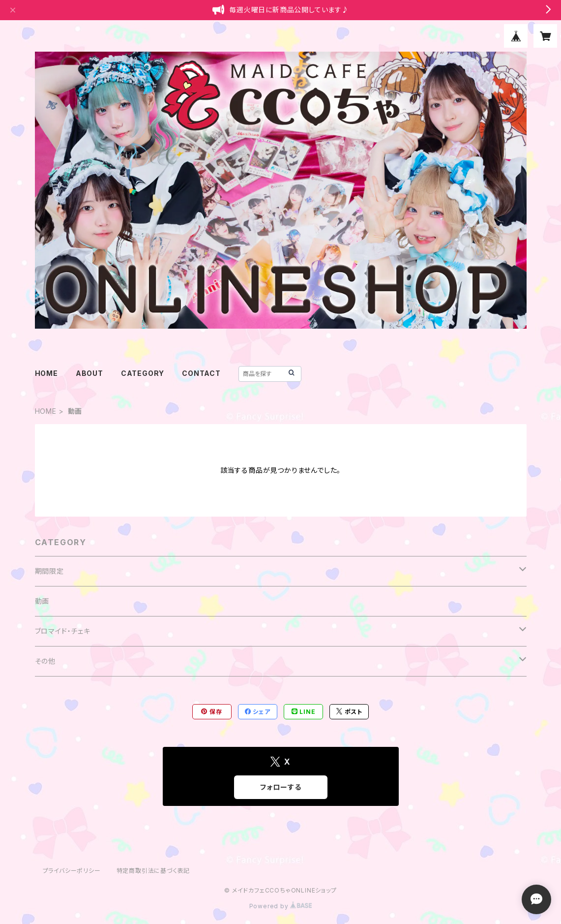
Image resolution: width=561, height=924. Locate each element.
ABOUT (89, 373)
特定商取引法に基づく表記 (153, 871)
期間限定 (49, 571)
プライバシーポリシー (72, 871)
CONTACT (201, 373)
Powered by (281, 906)
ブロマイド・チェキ (63, 631)
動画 (42, 601)
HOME (46, 373)
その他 (45, 661)
